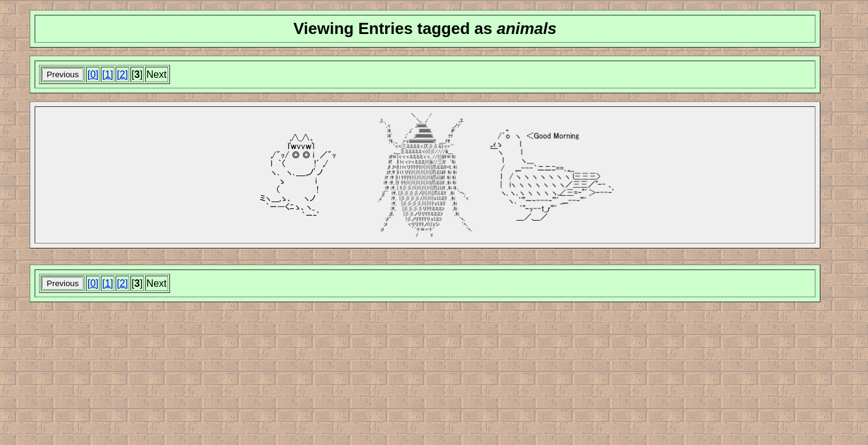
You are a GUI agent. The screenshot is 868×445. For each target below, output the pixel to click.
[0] (93, 74)
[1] (108, 74)
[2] (122, 74)
